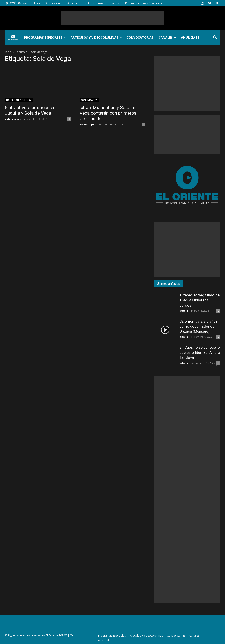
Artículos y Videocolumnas (96, 37)
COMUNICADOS (89, 100)
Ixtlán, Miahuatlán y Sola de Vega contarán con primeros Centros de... (108, 113)
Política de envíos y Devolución (144, 3)
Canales (167, 37)
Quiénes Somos (54, 3)
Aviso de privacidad (110, 3)
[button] (215, 38)
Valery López (13, 119)
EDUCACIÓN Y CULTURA (19, 100)
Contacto (89, 3)
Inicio (37, 3)
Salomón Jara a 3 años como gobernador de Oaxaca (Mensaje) (199, 326)
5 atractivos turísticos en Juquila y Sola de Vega (30, 110)
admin (184, 311)
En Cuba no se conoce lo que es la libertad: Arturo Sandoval (200, 352)
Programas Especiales (45, 37)
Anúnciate (73, 3)
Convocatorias (140, 37)
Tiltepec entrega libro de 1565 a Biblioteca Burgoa (200, 300)
